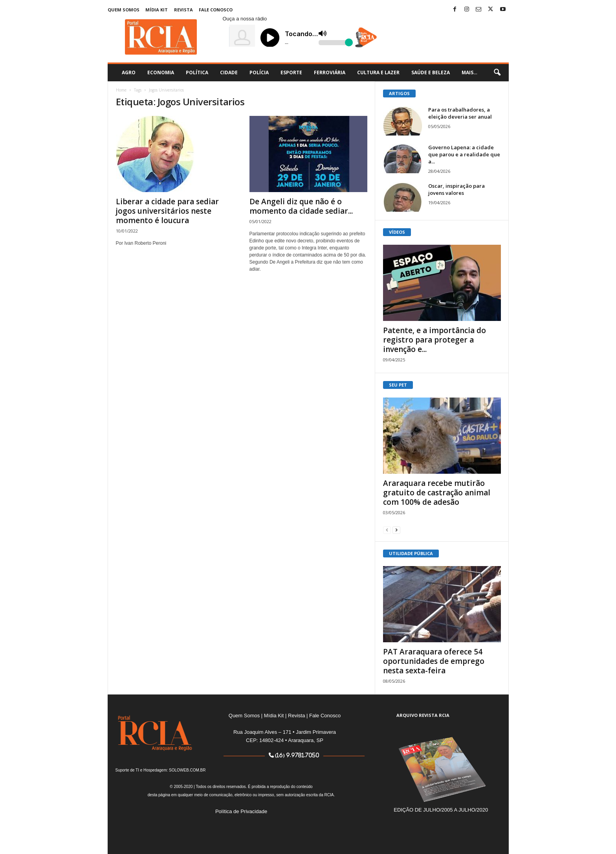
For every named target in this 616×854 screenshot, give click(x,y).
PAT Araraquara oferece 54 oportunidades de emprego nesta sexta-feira (434, 661)
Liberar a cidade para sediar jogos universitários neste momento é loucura (167, 211)
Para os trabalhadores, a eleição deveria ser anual (460, 113)
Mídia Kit (157, 10)
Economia (161, 72)
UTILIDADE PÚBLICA (411, 553)
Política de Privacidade (241, 811)
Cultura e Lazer (378, 72)
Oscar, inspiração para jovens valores (456, 189)
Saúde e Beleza (431, 72)
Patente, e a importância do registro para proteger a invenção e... (434, 340)
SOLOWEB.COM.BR (187, 770)
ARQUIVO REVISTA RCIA (423, 715)
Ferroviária (330, 72)
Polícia (259, 72)
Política (197, 72)
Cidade (229, 72)
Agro (129, 72)
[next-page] (396, 530)
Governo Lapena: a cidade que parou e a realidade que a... (464, 154)
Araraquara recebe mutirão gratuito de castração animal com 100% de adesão (437, 493)
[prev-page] (387, 530)
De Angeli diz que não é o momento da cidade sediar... (301, 206)
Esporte (291, 72)
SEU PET (398, 385)
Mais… (469, 72)
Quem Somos (124, 10)
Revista (183, 10)
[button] (497, 73)
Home (121, 90)
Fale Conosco (216, 10)
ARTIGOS (399, 93)
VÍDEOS (397, 232)
